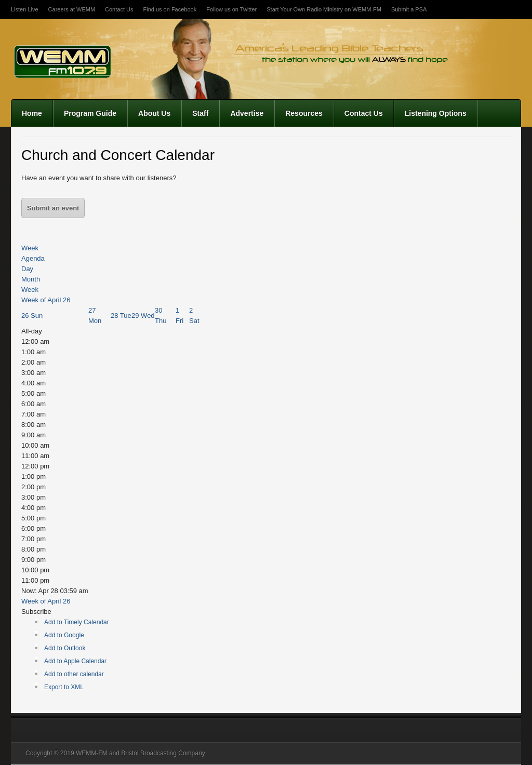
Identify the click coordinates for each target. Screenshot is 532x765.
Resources (304, 113)
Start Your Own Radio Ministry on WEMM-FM (324, 9)
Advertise (247, 113)
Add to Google (64, 635)
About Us (154, 113)
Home (32, 113)
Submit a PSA (409, 9)
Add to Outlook (65, 648)
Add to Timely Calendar (77, 622)
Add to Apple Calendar (75, 661)
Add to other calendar (74, 674)
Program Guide (90, 113)
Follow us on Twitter (231, 9)
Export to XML (64, 687)
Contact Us (119, 9)
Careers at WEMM (72, 9)
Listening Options (436, 113)
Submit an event (53, 208)
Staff (200, 113)
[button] (36, 612)
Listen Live (25, 9)
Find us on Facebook (170, 9)
